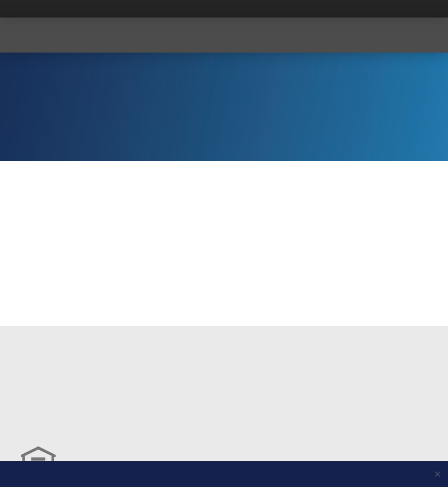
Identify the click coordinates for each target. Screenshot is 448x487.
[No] (437, 474)
